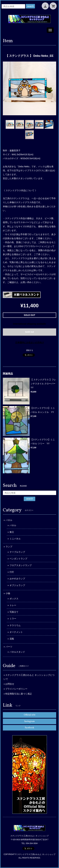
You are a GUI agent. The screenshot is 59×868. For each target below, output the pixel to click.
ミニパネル (15, 539)
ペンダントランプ (18, 559)
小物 (8, 593)
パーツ (9, 647)
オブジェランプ (17, 585)
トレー (13, 605)
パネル (9, 520)
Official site (30, 715)
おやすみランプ (17, 579)
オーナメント (16, 632)
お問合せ (10, 684)
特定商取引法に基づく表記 (19, 694)
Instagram (29, 721)
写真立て (14, 612)
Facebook (29, 728)
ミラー (13, 619)
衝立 (12, 532)
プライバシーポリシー (16, 689)
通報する (30, 350)
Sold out (30, 332)
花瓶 (12, 639)
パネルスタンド (17, 652)
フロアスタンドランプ (21, 565)
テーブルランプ (17, 552)
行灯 (12, 572)
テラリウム (15, 625)
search (30, 6)
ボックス (14, 599)
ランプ (9, 547)
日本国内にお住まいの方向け (30, 343)
